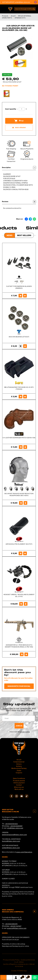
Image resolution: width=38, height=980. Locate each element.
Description (19, 168)
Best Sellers (24, 235)
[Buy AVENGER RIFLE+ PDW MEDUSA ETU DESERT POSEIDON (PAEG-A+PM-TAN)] (22, 654)
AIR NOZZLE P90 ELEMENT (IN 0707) (19, 544)
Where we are (19, 787)
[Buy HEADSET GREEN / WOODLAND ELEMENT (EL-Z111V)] (21, 604)
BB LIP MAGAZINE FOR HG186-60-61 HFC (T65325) (19, 388)
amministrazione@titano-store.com (14, 835)
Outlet (19, 771)
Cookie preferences (28, 960)
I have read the (20, 732)
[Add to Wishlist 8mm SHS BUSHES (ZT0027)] (25, 346)
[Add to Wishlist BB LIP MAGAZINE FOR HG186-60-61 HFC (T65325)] (25, 397)
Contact (19, 785)
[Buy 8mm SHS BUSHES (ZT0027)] (20, 346)
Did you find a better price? (12, 82)
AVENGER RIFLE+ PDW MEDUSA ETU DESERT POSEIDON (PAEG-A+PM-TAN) (19, 646)
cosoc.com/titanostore (24, 852)
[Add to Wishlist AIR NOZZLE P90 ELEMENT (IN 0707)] (25, 553)
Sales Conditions (19, 778)
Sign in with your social (19, 686)
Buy (19, 121)
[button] (35, 2)
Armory (19, 764)
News (10, 235)
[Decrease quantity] (17, 109)
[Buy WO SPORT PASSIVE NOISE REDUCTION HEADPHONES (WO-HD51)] (21, 503)
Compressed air (19, 762)
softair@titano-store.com (24, 2)
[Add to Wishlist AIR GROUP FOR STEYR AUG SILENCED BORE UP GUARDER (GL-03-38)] (19, 128)
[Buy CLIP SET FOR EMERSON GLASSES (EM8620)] (20, 296)
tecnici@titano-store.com (11, 841)
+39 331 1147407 (16, 926)
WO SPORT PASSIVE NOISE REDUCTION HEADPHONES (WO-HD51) (19, 495)
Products (5, 16)
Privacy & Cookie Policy (11, 960)
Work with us (19, 789)
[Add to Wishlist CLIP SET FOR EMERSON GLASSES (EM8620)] (25, 296)
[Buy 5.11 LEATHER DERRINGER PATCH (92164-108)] (21, 447)
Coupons (19, 773)
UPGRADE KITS (20, 18)
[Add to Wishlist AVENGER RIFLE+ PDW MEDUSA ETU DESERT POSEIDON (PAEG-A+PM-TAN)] (26, 654)
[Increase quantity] (26, 109)
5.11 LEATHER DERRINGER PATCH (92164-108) (19, 438)
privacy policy (25, 732)
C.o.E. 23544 (19, 962)
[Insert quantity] (22, 109)
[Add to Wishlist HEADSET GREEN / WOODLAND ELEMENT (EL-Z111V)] (26, 604)
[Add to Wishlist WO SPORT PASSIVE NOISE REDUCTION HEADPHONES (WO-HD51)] (25, 503)
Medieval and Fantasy (19, 768)
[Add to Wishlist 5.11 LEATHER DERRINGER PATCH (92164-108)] (25, 447)
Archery (19, 766)
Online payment (19, 783)
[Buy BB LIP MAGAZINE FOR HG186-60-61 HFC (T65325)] (20, 397)
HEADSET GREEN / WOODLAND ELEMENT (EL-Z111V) (19, 595)
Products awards (19, 781)
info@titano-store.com (15, 828)
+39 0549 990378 (11, 924)
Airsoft (13, 16)
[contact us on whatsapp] (35, 977)
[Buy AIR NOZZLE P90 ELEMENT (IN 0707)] (20, 553)
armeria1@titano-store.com (17, 928)
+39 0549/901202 (11, 824)
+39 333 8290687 (16, 826)
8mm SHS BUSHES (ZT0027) (19, 337)
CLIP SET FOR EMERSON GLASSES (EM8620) (19, 287)
